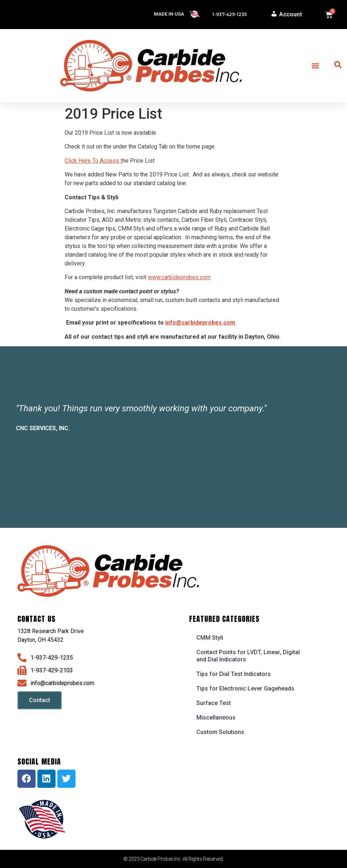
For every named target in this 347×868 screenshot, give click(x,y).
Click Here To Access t (93, 161)
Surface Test (214, 703)
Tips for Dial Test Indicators (234, 674)
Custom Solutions (220, 732)
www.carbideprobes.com (179, 277)
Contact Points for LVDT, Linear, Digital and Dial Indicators (248, 656)
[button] (315, 66)
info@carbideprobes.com (201, 323)
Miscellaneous (216, 718)
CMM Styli (210, 638)
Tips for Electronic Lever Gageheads (245, 688)
